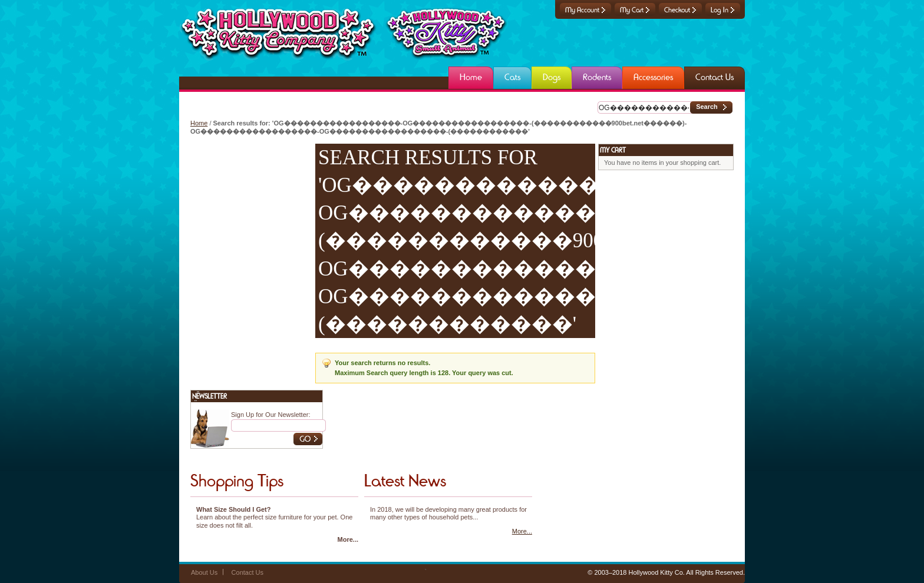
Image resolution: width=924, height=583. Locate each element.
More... (348, 539)
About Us (204, 572)
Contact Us (247, 572)
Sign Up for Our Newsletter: (271, 415)
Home (199, 123)
